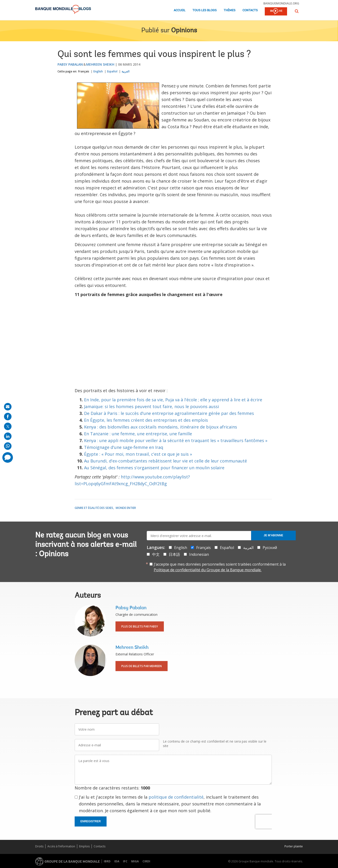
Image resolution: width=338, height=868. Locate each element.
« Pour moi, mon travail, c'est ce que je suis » (147, 454)
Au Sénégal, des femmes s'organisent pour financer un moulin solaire (154, 468)
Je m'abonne (273, 535)
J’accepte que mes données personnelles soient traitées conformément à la (220, 567)
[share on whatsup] (8, 446)
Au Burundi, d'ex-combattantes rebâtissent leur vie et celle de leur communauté (165, 461)
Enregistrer (91, 821)
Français (84, 71)
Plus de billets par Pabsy (140, 626)
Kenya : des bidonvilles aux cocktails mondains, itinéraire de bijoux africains (161, 427)
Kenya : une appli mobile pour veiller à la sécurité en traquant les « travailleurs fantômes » (176, 440)
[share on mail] (8, 407)
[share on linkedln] (8, 436)
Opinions (184, 31)
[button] (297, 11)
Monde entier (126, 508)
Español (112, 71)
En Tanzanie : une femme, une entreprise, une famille (138, 434)
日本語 (174, 554)
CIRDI (146, 861)
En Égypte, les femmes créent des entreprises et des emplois (146, 420)
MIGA (135, 861)
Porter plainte (294, 846)
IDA (117, 861)
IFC (125, 861)
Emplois (84, 846)
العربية (125, 71)
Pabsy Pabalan (70, 64)
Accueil (180, 10)
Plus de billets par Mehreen (142, 666)
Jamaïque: (94, 406)
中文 (156, 554)
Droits (39, 846)
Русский (270, 548)
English (98, 71)
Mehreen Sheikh (100, 64)
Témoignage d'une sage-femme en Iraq (124, 447)
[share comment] (8, 457)
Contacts (250, 10)
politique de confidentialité (176, 797)
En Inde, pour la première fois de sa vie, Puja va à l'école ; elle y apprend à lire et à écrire (173, 400)
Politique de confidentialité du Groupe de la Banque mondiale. (208, 570)
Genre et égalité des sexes (94, 508)
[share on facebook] (8, 417)
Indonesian (199, 554)
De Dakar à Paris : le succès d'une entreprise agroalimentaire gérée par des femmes (169, 413)
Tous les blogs (205, 10)
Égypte (91, 454)
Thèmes (230, 10)
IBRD (107, 861)
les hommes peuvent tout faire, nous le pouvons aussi (164, 406)
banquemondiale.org (281, 3)
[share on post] (8, 426)
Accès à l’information (61, 846)
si (106, 406)
